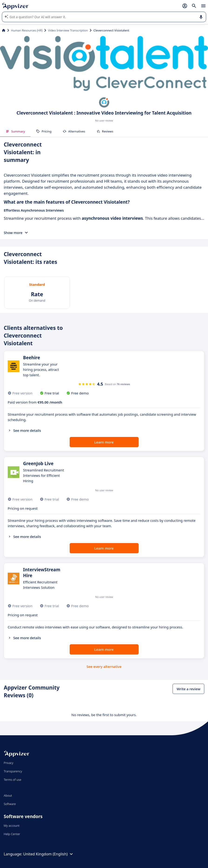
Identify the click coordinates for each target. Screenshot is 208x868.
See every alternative (104, 666)
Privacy (9, 763)
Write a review (188, 689)
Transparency (13, 771)
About (8, 795)
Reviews (105, 131)
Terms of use (12, 780)
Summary (15, 131)
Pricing (44, 131)
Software (10, 804)
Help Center (12, 834)
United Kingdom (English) (49, 854)
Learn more (104, 442)
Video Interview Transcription (68, 30)
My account (12, 826)
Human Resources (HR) (27, 30)
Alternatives (74, 131)
